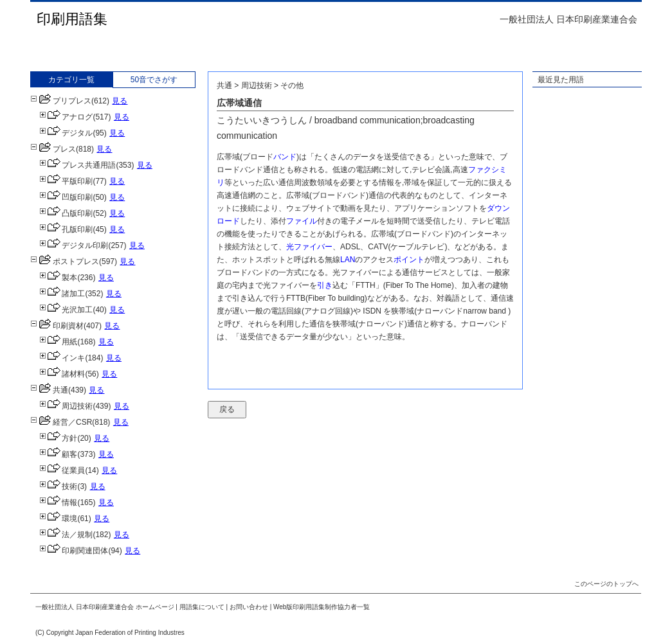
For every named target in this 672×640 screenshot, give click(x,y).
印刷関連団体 (74, 551)
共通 (49, 390)
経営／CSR (61, 422)
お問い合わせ (249, 607)
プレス (53, 149)
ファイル (302, 221)
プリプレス (61, 101)
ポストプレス (65, 262)
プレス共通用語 (77, 165)
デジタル (66, 133)
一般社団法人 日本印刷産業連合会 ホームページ (105, 607)
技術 (58, 486)
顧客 (58, 454)
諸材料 (62, 374)
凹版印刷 (66, 197)
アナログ (66, 117)
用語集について (202, 607)
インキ (62, 358)
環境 (58, 519)
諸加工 (62, 294)
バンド (285, 157)
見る (120, 101)
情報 (58, 502)
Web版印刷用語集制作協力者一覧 (322, 607)
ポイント (409, 260)
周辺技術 (66, 406)
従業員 (62, 470)
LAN (348, 260)
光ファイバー (309, 247)
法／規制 (66, 535)
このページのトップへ (606, 584)
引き (325, 285)
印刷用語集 (72, 19)
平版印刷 (66, 181)
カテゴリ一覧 (71, 80)
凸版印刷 (66, 213)
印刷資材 (57, 326)
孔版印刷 (66, 229)
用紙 (58, 342)
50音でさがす (154, 80)
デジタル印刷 (74, 245)
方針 (58, 438)
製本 (58, 278)
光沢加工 (66, 310)
